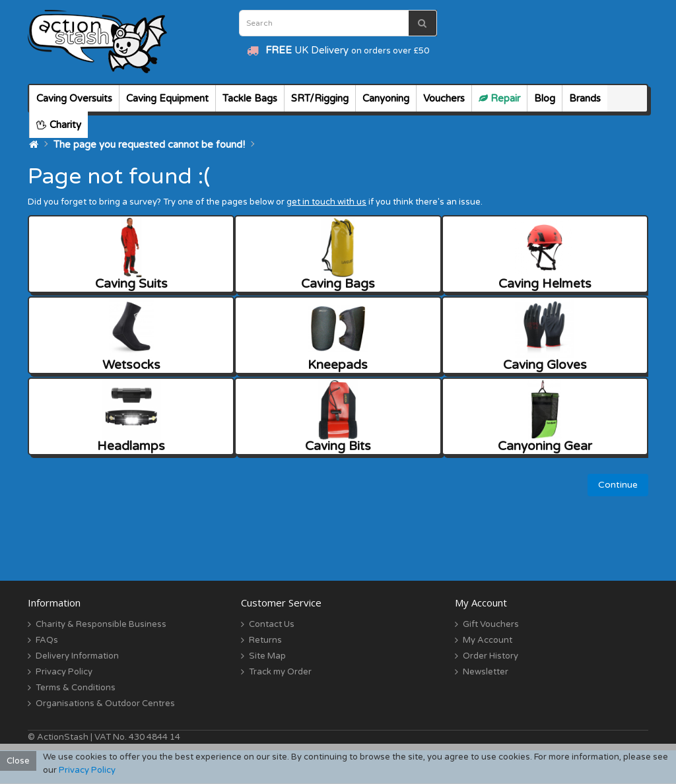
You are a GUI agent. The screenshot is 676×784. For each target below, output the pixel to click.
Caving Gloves (545, 336)
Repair (499, 98)
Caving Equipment (167, 98)
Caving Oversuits (74, 98)
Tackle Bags (250, 98)
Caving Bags (338, 254)
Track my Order (280, 672)
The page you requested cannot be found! (149, 145)
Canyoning (386, 98)
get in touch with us (326, 202)
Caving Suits (131, 254)
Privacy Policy (64, 672)
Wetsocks (131, 336)
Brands (585, 98)
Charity (59, 125)
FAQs (47, 640)
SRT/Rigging (320, 98)
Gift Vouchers (491, 624)
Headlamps (131, 417)
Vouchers (444, 98)
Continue (618, 485)
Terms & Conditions (76, 688)
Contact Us (272, 624)
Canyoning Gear (545, 417)
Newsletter (486, 672)
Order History (490, 656)
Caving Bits (338, 417)
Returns (265, 640)
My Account (488, 640)
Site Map (267, 656)
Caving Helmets (545, 254)
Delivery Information (77, 656)
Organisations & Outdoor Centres (105, 703)
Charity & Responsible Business (101, 624)
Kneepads (338, 336)
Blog (545, 98)
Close (18, 761)
